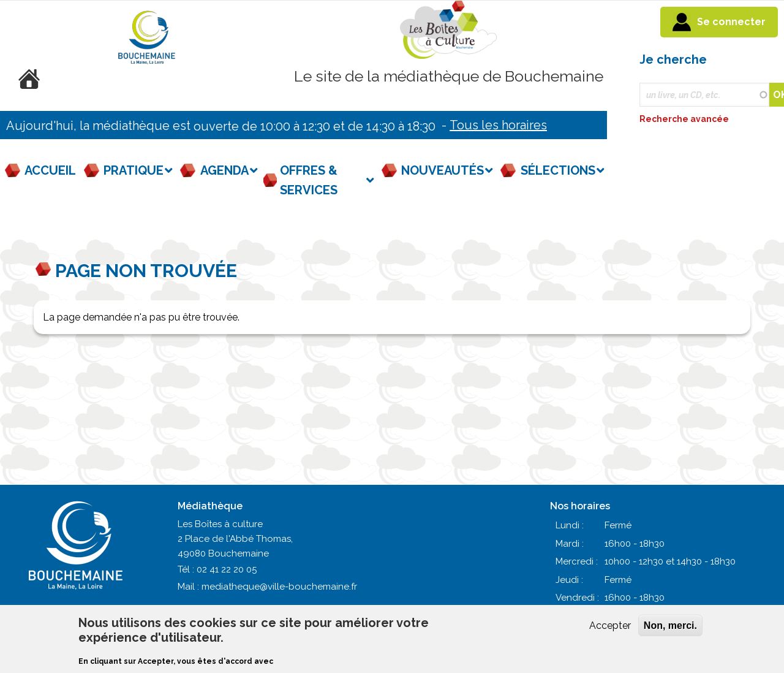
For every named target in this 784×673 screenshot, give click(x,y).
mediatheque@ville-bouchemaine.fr (279, 587)
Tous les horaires (498, 125)
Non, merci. (670, 625)
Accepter (610, 625)
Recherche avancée (685, 119)
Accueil (50, 170)
